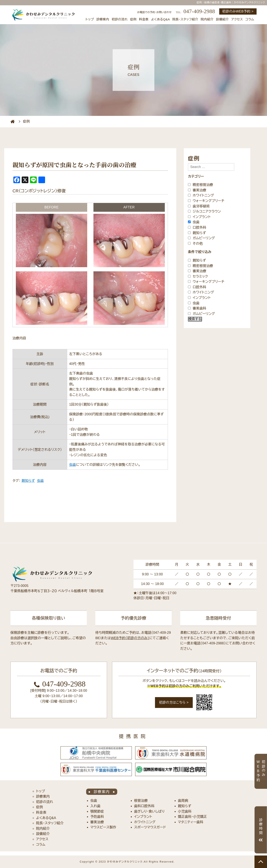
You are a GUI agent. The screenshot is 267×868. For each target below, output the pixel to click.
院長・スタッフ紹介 (185, 19)
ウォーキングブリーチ (206, 201)
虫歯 (73, 465)
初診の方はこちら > (174, 702)
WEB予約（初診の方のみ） (130, 638)
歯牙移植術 (199, 206)
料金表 (144, 19)
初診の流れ (120, 19)
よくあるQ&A (160, 19)
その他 (195, 243)
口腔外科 (197, 227)
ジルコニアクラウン (204, 211)
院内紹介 (207, 19)
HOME (13, 121)
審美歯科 (197, 308)
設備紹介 (222, 19)
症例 (133, 19)
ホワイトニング (201, 195)
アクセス (237, 19)
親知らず (28, 481)
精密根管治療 (201, 185)
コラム (250, 19)
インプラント (199, 217)
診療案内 (103, 19)
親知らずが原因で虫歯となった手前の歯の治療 (75, 165)
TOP (261, 862)
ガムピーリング (201, 238)
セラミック (198, 276)
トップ (90, 19)
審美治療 (197, 190)
